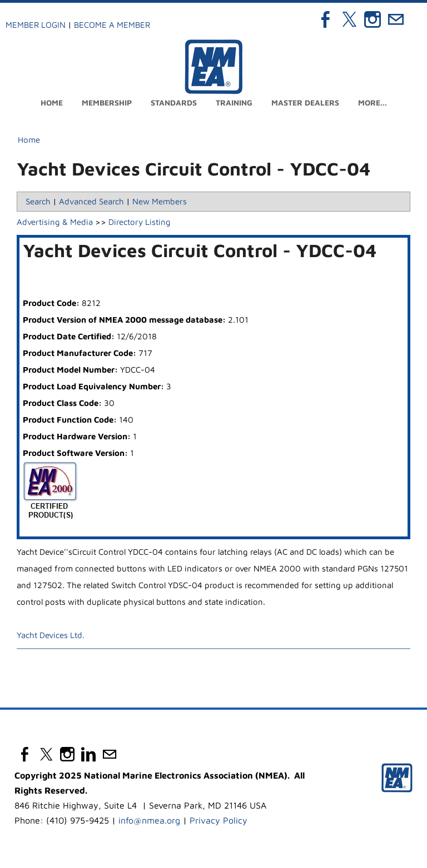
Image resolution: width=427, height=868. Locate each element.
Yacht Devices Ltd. (51, 635)
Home (52, 102)
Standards (174, 102)
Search (38, 201)
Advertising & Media (55, 222)
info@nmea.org (149, 820)
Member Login (36, 25)
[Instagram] (373, 19)
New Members (160, 201)
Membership (107, 102)
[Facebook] (326, 19)
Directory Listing (140, 222)
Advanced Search (91, 201)
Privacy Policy (219, 820)
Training (234, 102)
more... (373, 102)
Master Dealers (305, 102)
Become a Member (112, 25)
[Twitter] (349, 19)
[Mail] (396, 19)
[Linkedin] (88, 754)
